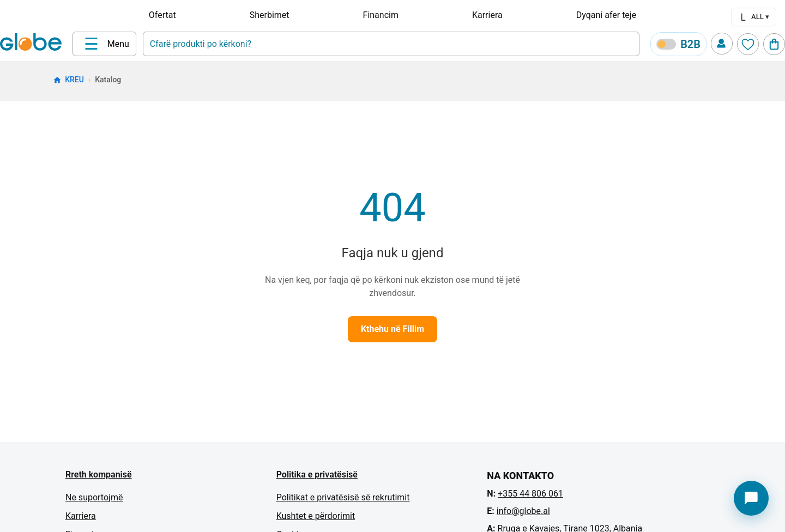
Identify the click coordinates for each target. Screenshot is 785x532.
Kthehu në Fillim (392, 329)
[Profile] (722, 44)
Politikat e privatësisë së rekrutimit (343, 497)
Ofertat (162, 15)
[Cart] (774, 44)
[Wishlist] (748, 44)
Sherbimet (270, 15)
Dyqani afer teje (606, 15)
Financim (381, 15)
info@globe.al (523, 511)
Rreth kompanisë (99, 474)
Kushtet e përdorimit (316, 516)
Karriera (487, 15)
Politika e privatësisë (317, 474)
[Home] (33, 43)
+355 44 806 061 (530, 494)
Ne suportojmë (94, 497)
